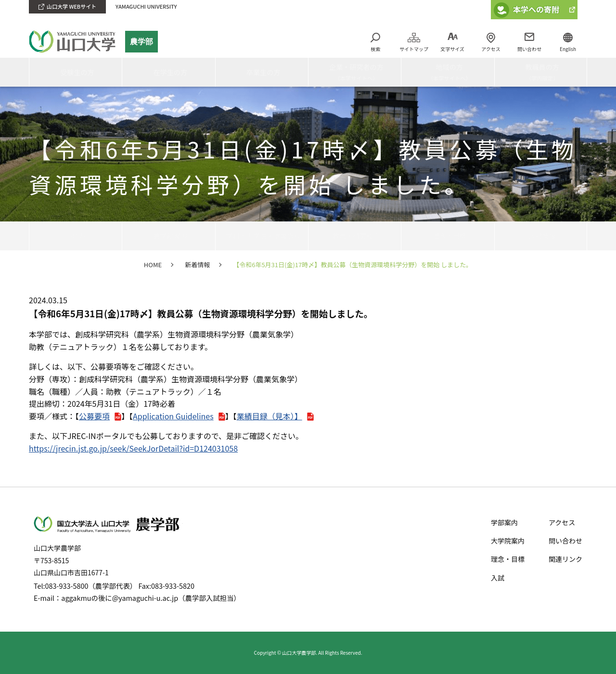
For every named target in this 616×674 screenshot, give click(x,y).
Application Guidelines (173, 416)
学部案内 (504, 522)
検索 (375, 49)
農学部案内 (168, 235)
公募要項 (94, 416)
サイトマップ (414, 49)
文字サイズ (452, 49)
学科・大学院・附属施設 (262, 235)
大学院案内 (508, 541)
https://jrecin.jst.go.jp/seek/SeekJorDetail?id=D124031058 (133, 448)
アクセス (491, 49)
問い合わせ (529, 49)
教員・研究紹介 (355, 235)
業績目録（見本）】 (269, 416)
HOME (76, 235)
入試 (498, 578)
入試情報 (540, 235)
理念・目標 (448, 235)
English (568, 49)
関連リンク (565, 559)
